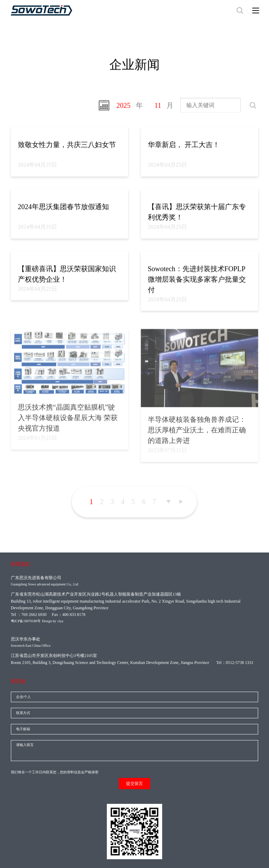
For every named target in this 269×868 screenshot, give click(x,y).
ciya (60, 621)
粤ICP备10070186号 (26, 621)
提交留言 (134, 784)
